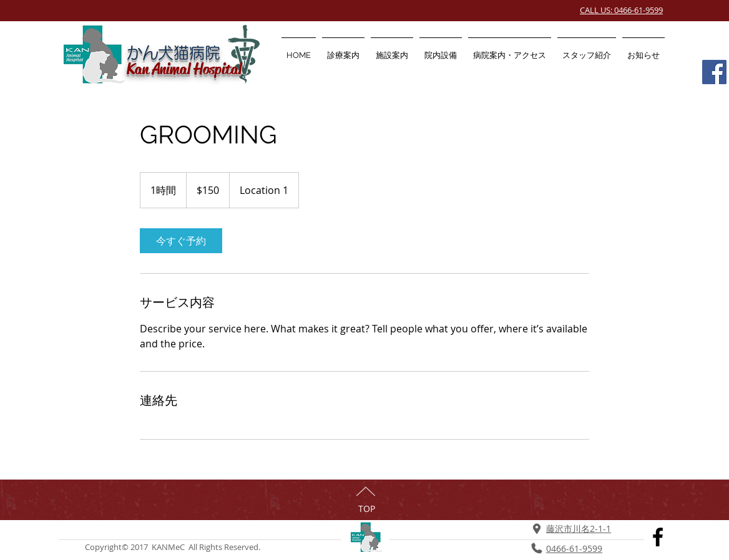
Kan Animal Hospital (184, 69)
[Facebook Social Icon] (714, 72)
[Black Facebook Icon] (658, 537)
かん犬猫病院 (174, 53)
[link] (181, 241)
